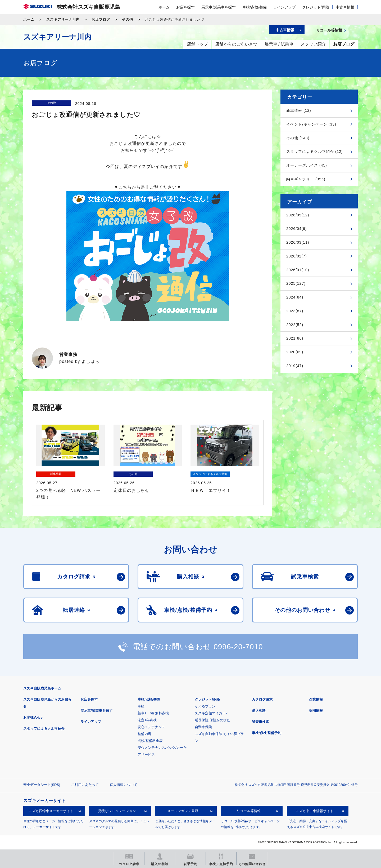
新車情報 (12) (299, 110)
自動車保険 (203, 727)
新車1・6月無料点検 (153, 713)
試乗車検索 (260, 722)
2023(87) (295, 311)
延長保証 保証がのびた (212, 720)
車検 (141, 706)
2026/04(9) (297, 229)
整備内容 (144, 734)
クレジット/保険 (316, 7)
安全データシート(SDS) (42, 785)
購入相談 (259, 711)
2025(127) (296, 283)
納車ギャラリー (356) (306, 179)
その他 (128, 19)
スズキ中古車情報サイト (314, 811)
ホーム (164, 7)
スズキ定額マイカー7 (211, 713)
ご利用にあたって (85, 785)
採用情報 (316, 711)
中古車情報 (345, 7)
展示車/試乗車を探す (219, 7)
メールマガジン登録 (183, 811)
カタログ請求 (262, 699)
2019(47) (295, 366)
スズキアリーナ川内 (63, 19)
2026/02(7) (297, 256)
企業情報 (316, 699)
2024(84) (295, 297)
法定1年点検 (147, 720)
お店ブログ (101, 19)
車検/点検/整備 (255, 7)
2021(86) (295, 338)
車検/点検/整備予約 (267, 733)
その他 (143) (298, 138)
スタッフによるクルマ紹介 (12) (315, 152)
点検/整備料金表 (150, 741)
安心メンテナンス (151, 727)
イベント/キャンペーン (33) (311, 124)
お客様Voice (33, 717)
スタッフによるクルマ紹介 (44, 729)
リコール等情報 (249, 811)
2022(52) (295, 325)
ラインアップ (284, 7)
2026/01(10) (298, 270)
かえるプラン (205, 706)
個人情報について (124, 785)
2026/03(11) (298, 242)
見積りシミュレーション (117, 811)
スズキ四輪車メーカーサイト (51, 811)
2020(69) (295, 352)
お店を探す (185, 7)
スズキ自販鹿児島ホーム (42, 688)
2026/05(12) (298, 215)
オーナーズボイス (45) (307, 165)
